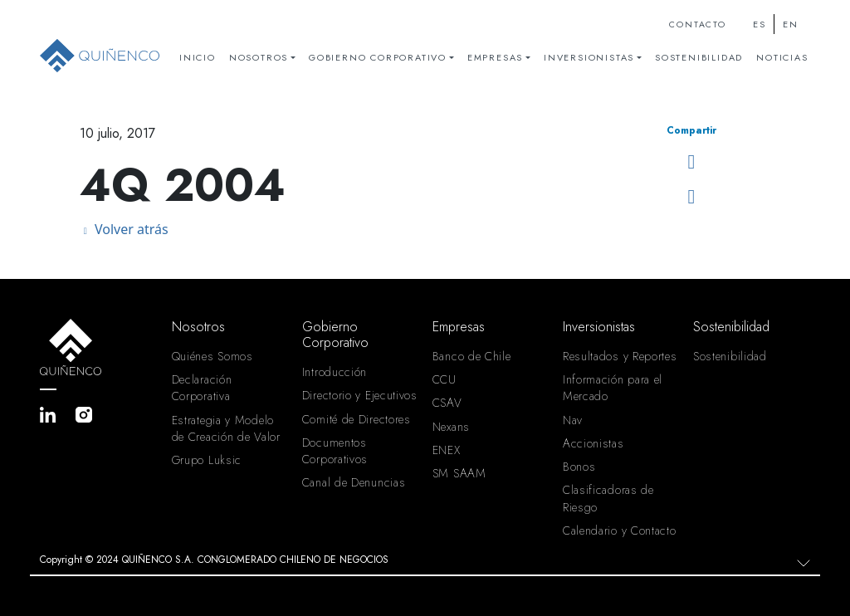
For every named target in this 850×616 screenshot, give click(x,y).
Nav (573, 420)
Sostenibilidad (699, 57)
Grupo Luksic (207, 460)
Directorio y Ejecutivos (360, 395)
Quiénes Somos (212, 356)
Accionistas (594, 443)
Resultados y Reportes (620, 356)
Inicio (198, 57)
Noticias (782, 57)
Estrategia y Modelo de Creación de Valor (226, 428)
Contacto (697, 24)
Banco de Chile (472, 356)
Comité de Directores (357, 419)
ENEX (447, 450)
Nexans (451, 427)
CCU (445, 379)
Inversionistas (589, 57)
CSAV (447, 403)
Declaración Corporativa (202, 388)
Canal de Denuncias (354, 482)
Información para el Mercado (613, 388)
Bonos (579, 467)
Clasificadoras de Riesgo (608, 498)
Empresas (495, 57)
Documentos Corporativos (335, 451)
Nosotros (259, 57)
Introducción (335, 372)
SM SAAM (459, 473)
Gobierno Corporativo (378, 57)
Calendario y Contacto (620, 530)
